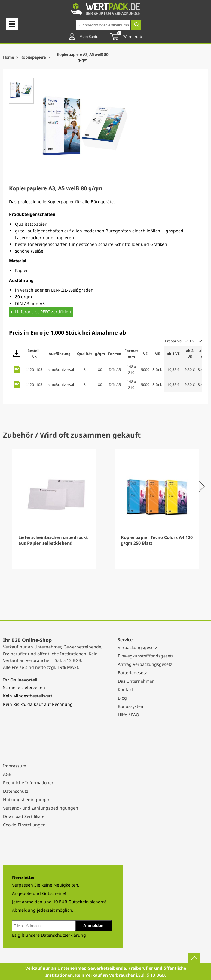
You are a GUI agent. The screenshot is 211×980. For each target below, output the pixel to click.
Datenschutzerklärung (63, 935)
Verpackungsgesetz (138, 647)
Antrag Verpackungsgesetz (145, 664)
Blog (122, 698)
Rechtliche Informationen (29, 783)
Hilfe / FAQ (128, 715)
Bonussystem (131, 706)
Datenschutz (16, 791)
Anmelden (93, 926)
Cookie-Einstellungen (24, 825)
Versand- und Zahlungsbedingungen (41, 808)
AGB (7, 774)
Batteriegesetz (132, 673)
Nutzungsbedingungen (27, 799)
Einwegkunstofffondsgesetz (146, 656)
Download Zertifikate (24, 816)
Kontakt (125, 689)
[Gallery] (106, 509)
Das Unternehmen (136, 681)
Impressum (15, 766)
